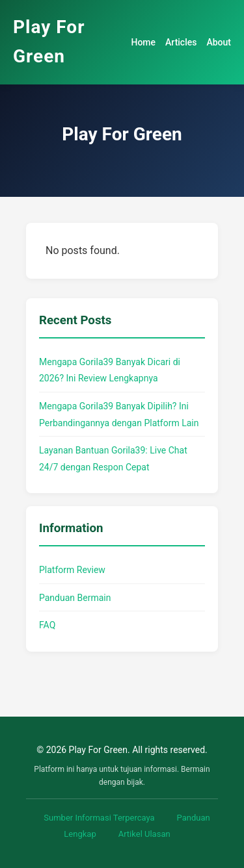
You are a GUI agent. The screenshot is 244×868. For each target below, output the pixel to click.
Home (143, 42)
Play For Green (49, 42)
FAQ (47, 625)
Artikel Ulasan (144, 834)
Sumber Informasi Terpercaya (99, 818)
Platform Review (72, 570)
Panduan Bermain (75, 598)
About (219, 42)
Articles (181, 42)
